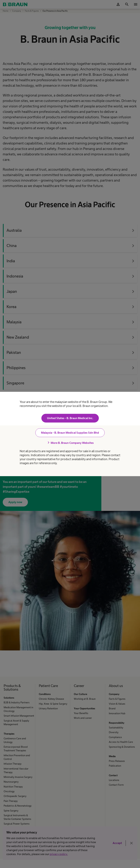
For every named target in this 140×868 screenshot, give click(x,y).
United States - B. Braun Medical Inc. (70, 418)
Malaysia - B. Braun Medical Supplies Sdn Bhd (70, 433)
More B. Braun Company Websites (70, 443)
